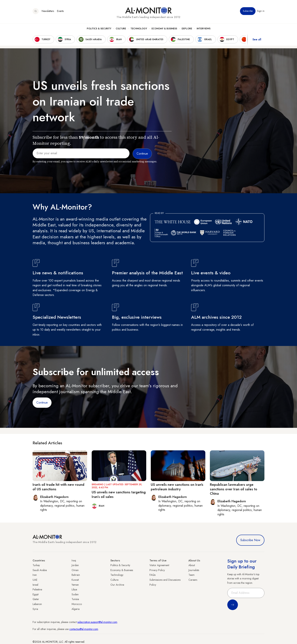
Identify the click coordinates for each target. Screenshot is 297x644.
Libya (74, 589)
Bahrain (76, 575)
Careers (193, 580)
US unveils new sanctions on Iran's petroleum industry (177, 487)
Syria (35, 609)
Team (191, 575)
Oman (75, 570)
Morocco (77, 604)
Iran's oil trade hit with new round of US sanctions (58, 487)
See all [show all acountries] (257, 40)
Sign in (261, 11)
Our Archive (117, 585)
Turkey (36, 565)
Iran (35, 575)
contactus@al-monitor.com (84, 629)
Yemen (75, 585)
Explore (187, 29)
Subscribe (248, 11)
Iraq (74, 560)
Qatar (36, 599)
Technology (139, 29)
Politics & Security (99, 29)
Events (60, 11)
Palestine (37, 589)
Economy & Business (164, 29)
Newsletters (48, 11)
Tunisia (75, 599)
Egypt (36, 594)
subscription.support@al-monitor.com (97, 622)
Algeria (76, 609)
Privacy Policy (157, 570)
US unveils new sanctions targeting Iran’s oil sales (119, 494)
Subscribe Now (250, 540)
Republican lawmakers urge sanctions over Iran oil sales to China (234, 489)
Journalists (194, 570)
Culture (121, 29)
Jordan (75, 565)
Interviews (204, 29)
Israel (35, 585)
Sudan (75, 594)
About (192, 565)
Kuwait (75, 580)
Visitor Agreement (159, 565)
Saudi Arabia (40, 570)
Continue (42, 403)
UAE (35, 580)
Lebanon (37, 604)
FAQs (152, 575)
